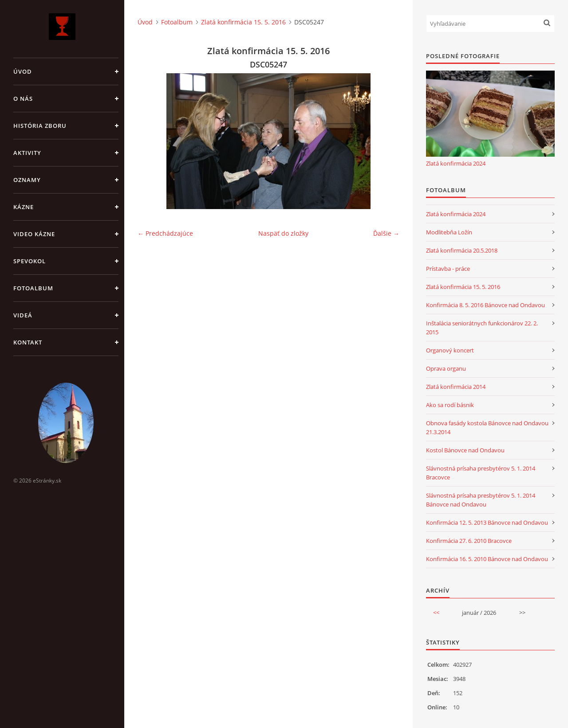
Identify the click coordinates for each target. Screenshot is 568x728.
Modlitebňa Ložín (449, 232)
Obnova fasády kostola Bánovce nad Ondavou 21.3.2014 (487, 427)
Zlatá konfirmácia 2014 (456, 387)
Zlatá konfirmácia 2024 (456, 163)
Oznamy (27, 180)
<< (436, 613)
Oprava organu (446, 368)
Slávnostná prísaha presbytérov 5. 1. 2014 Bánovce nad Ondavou (481, 500)
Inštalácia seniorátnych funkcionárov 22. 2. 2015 (482, 328)
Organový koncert (450, 350)
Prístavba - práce (448, 269)
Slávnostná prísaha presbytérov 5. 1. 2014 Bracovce (481, 473)
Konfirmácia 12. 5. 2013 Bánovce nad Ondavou (487, 522)
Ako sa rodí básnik (450, 405)
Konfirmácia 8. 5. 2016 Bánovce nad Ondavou (485, 305)
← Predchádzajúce (165, 233)
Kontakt (28, 342)
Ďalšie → (386, 233)
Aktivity (27, 153)
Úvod (23, 71)
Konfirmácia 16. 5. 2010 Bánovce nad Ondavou (487, 559)
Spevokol (30, 261)
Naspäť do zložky (283, 233)
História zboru (40, 126)
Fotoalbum (33, 288)
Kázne (24, 207)
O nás (23, 99)
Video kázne (34, 234)
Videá (23, 315)
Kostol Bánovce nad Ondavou (465, 450)
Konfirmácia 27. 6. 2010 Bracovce (469, 541)
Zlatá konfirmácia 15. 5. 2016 (243, 22)
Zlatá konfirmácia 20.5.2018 (462, 250)
